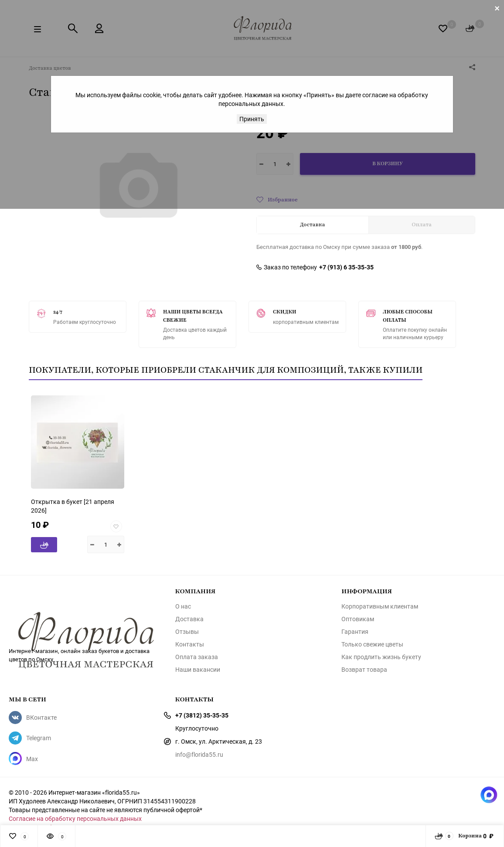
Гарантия (355, 632)
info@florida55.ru (199, 754)
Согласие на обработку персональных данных (75, 818)
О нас (183, 606)
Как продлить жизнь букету (381, 657)
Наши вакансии (198, 670)
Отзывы (187, 632)
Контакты (190, 644)
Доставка (189, 619)
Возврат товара (364, 670)
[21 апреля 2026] (73, 506)
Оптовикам (358, 619)
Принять (252, 119)
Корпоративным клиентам (380, 606)
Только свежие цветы (372, 644)
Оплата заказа (197, 657)
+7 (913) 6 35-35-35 (346, 267)
